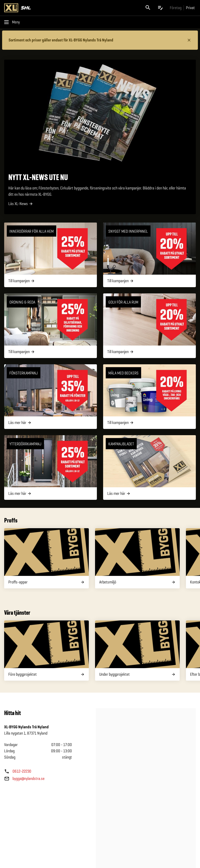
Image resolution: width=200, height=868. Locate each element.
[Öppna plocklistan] (160, 8)
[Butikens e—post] (24, 779)
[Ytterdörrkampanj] (51, 467)
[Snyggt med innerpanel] (149, 255)
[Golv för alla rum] (149, 326)
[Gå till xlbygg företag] (176, 8)
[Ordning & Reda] (51, 326)
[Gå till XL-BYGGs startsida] (51, 8)
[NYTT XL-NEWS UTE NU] (100, 137)
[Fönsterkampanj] (51, 397)
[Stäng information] (189, 40)
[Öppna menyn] (13, 22)
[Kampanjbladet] (149, 467)
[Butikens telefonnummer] (18, 771)
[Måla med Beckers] (149, 397)
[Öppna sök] (148, 8)
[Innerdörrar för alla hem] (51, 255)
